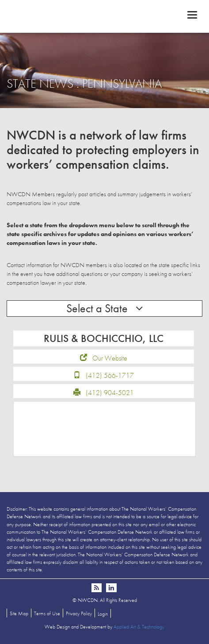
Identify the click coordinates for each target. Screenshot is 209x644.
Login (103, 614)
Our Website (110, 358)
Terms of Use (47, 613)
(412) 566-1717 (110, 375)
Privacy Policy (79, 613)
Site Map (19, 613)
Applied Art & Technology (139, 627)
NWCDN (104, 16)
